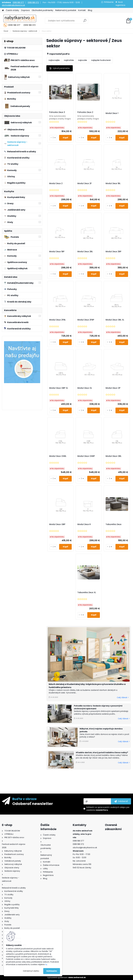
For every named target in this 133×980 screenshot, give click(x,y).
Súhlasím (52, 971)
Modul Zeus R (84, 524)
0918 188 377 (18, 2)
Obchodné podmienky (42, 10)
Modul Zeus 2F (85, 183)
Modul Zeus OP (113, 388)
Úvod (6, 31)
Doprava (25, 10)
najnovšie (82, 60)
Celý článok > (123, 698)
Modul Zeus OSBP (86, 456)
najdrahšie (69, 60)
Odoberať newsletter (33, 804)
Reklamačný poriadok (66, 10)
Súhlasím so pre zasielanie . (108, 809)
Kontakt (82, 10)
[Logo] (20, 21)
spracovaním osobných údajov (112, 807)
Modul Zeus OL (85, 388)
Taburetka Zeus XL (87, 592)
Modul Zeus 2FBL (57, 320)
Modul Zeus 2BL (85, 252)
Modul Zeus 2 (56, 183)
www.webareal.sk (77, 977)
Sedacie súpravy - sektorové (25, 31)
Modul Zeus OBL (114, 456)
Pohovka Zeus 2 (85, 112)
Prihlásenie (109, 2)
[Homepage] (3, 10)
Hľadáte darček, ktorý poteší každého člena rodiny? (102, 753)
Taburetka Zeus (114, 524)
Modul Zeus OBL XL (115, 320)
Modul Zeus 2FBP (86, 320)
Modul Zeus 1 (112, 113)
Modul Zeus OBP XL (59, 388)
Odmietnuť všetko (31, 971)
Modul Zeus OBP (57, 524)
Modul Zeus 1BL (113, 183)
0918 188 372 (33, 2)
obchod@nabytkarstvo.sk (13, 5)
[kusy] (53, 138)
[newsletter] (121, 801)
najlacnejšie (54, 60)
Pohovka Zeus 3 (57, 112)
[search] (85, 22)
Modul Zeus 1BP (57, 252)
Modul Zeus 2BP (113, 252)
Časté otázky (12, 10)
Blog (90, 10)
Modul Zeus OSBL (58, 456)
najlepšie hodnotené (101, 60)
